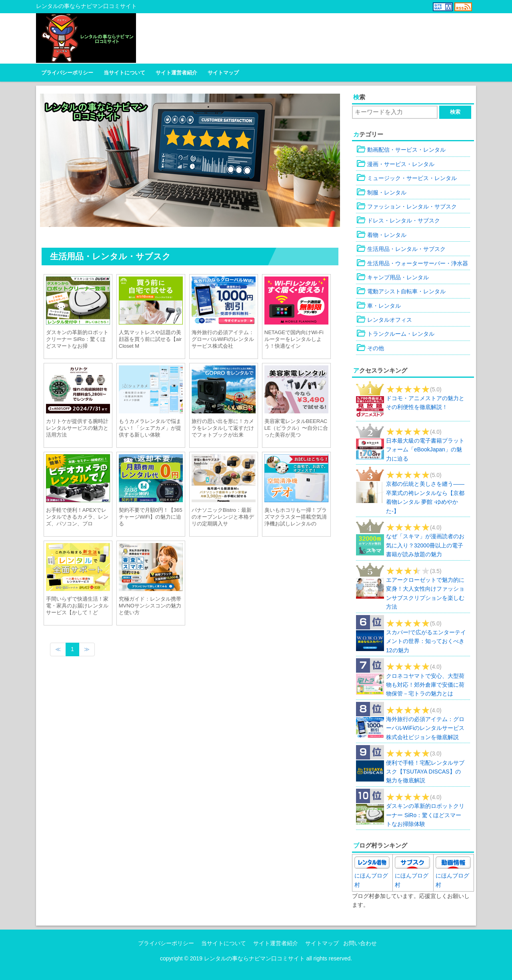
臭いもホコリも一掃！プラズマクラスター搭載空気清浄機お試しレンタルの (296, 517)
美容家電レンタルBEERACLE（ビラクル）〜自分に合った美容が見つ (296, 428)
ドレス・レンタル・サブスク (398, 220)
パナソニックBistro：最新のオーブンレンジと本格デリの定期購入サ (223, 517)
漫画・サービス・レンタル (395, 164)
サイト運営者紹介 (176, 73)
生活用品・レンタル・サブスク (401, 249)
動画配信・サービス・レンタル (401, 150)
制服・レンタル (381, 192)
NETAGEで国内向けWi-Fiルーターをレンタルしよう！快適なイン (294, 339)
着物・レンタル (381, 235)
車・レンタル (378, 306)
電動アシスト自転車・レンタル (401, 291)
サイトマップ (223, 73)
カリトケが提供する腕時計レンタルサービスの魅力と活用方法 (77, 428)
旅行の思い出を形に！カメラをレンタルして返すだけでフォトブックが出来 (223, 428)
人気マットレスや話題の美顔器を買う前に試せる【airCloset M (150, 339)
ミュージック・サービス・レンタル (406, 178)
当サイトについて (124, 73)
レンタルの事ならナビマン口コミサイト (254, 958)
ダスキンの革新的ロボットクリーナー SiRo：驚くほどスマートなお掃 (77, 339)
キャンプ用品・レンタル (392, 277)
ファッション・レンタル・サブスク (406, 206)
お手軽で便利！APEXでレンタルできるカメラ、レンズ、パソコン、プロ (77, 517)
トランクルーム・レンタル (395, 334)
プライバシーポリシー (67, 73)
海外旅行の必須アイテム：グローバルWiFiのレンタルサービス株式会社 (223, 339)
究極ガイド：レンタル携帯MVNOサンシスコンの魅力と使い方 (150, 606)
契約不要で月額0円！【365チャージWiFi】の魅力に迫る (151, 517)
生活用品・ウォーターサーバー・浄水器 (412, 263)
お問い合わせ (360, 943)
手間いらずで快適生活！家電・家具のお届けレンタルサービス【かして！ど (77, 606)
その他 (370, 348)
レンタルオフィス (384, 320)
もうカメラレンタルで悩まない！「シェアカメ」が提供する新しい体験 (150, 428)
